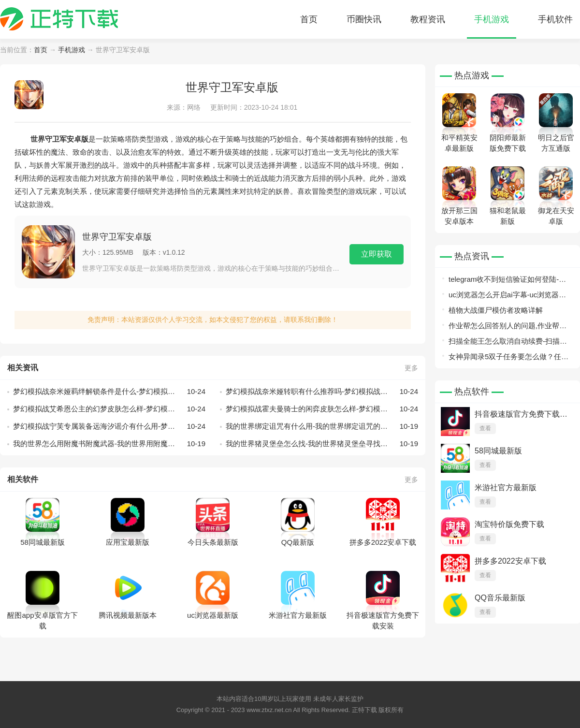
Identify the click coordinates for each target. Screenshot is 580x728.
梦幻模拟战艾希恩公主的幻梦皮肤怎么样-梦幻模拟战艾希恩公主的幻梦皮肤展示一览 (109, 409)
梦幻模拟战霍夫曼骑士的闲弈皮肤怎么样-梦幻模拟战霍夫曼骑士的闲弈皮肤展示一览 (322, 409)
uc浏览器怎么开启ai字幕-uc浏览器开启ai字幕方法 (507, 297)
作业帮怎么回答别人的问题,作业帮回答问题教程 (507, 328)
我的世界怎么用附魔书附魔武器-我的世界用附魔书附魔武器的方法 (109, 444)
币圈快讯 (364, 19)
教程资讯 (428, 19)
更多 (411, 368)
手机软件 (555, 19)
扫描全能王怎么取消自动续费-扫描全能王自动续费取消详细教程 (508, 343)
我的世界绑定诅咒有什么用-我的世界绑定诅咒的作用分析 (322, 426)
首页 (309, 19)
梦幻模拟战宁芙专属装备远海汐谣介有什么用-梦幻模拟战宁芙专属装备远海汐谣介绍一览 (109, 426)
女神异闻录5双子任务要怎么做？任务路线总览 (508, 358)
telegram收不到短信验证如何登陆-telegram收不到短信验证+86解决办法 (509, 281)
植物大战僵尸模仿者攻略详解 (496, 310)
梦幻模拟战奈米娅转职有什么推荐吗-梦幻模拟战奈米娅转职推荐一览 (322, 392)
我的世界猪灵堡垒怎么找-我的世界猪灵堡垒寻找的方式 (322, 444)
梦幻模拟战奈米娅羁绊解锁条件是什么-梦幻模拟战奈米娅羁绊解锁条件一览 (109, 392)
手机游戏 (492, 19)
